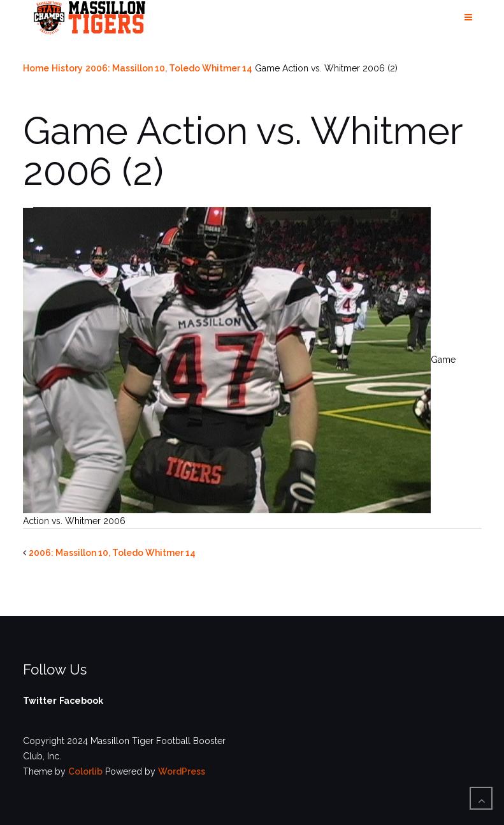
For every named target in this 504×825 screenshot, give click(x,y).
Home (36, 68)
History (67, 68)
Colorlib (85, 771)
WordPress (182, 771)
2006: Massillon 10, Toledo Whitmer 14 (169, 68)
